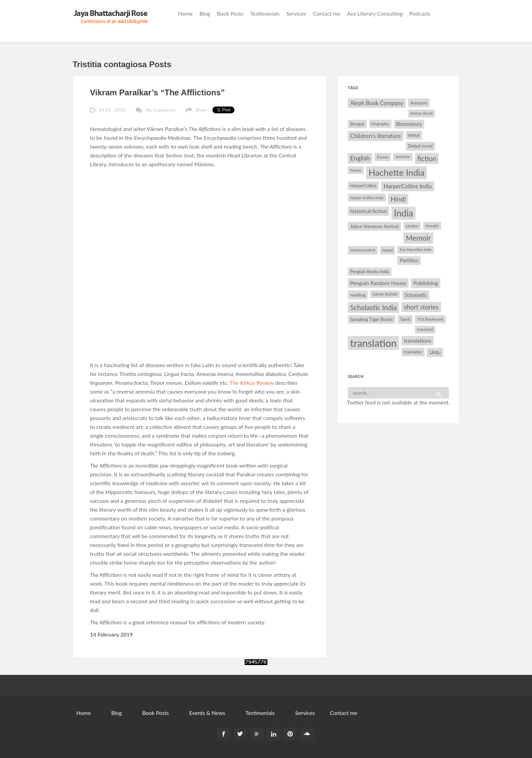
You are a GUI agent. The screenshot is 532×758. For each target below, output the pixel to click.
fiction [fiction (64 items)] (427, 158)
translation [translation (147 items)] (373, 343)
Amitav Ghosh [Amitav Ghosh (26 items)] (422, 113)
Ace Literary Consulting (375, 13)
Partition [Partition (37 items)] (409, 260)
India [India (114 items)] (403, 213)
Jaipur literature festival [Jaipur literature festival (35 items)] (374, 226)
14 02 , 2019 (112, 110)
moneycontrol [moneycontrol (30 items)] (363, 250)
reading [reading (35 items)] (358, 295)
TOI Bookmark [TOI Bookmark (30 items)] (431, 319)
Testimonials (265, 13)
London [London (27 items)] (412, 226)
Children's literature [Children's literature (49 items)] (376, 136)
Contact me (327, 13)
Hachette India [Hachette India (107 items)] (396, 172)
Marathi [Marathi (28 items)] (432, 226)
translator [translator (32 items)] (413, 352)
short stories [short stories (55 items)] (421, 307)
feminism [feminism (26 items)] (403, 157)
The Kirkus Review (252, 383)
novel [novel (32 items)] (388, 250)
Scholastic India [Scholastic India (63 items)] (373, 307)
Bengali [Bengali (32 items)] (357, 124)
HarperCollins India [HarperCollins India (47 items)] (407, 186)
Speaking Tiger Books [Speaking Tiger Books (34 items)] (372, 319)
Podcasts (420, 13)
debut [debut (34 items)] (414, 135)
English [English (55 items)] (360, 158)
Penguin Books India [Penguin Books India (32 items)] (370, 271)
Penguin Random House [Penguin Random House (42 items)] (378, 283)
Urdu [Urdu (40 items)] (435, 352)
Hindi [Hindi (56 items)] (398, 199)
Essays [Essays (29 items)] (383, 157)
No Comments (160, 110)
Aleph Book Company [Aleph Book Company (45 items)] (377, 103)
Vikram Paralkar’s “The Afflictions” (157, 92)
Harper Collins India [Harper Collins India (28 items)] (367, 198)
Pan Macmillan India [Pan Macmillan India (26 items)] (415, 250)
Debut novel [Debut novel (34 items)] (420, 146)
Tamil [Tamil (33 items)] (405, 319)
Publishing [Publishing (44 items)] (426, 283)
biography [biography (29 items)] (380, 124)
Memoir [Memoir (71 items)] (418, 238)
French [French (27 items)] (356, 170)
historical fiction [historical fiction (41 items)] (368, 211)
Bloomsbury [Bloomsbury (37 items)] (409, 124)
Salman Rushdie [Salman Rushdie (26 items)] (385, 294)
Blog (205, 13)
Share (201, 110)
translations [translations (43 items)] (417, 340)
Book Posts (230, 13)
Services (296, 13)
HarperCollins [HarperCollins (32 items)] (363, 186)
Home (185, 13)
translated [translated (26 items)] (425, 329)
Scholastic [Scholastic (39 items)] (416, 295)
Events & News (207, 713)
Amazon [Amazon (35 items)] (419, 103)
